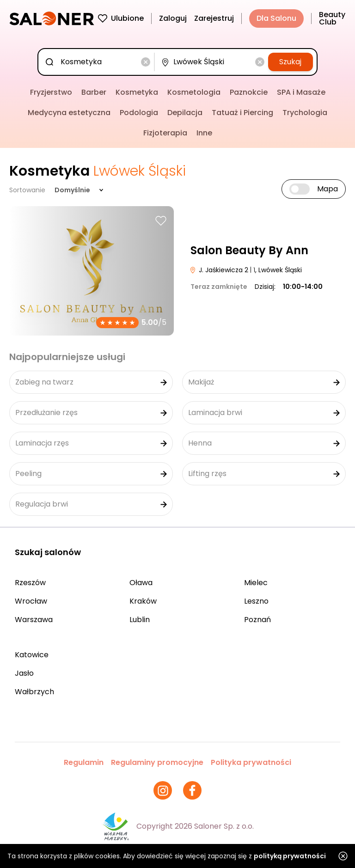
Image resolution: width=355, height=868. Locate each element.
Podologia (139, 113)
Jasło (24, 673)
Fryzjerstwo (51, 92)
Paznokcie (249, 92)
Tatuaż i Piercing (242, 113)
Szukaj (290, 62)
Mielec (256, 583)
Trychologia (305, 113)
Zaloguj (173, 18)
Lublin (140, 620)
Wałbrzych (34, 692)
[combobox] (98, 62)
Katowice (32, 655)
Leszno (256, 601)
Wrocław (31, 601)
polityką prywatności (290, 856)
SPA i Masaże (301, 92)
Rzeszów (30, 583)
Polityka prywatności (251, 762)
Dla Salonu (276, 18)
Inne (204, 133)
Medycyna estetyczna (69, 113)
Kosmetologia (194, 92)
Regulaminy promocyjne (157, 762)
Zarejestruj (214, 18)
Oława (141, 583)
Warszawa (34, 620)
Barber (94, 92)
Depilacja (185, 113)
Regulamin (84, 762)
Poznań (257, 620)
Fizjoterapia (165, 133)
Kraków (143, 601)
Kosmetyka (137, 92)
